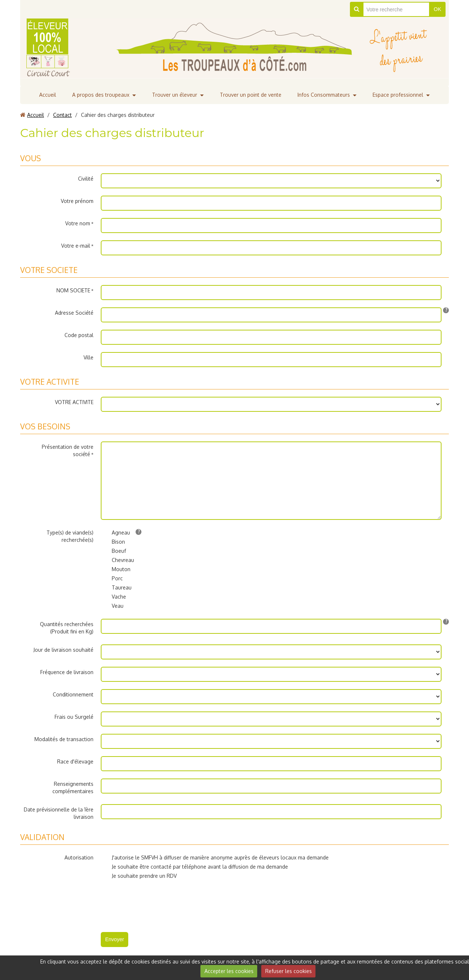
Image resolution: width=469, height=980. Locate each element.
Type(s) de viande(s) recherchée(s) (70, 536)
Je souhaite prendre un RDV (139, 876)
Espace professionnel (398, 95)
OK (437, 9)
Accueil (48, 95)
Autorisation (79, 857)
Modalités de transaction (64, 739)
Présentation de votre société (68, 450)
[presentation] (156, 903)
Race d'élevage (75, 761)
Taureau (116, 588)
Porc (112, 578)
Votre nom (78, 223)
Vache (113, 597)
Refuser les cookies (289, 971)
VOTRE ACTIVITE (74, 402)
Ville (88, 357)
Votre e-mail (76, 246)
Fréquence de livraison (67, 672)
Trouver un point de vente (251, 95)
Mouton (116, 569)
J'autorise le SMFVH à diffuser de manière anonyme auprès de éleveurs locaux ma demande (215, 858)
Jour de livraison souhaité (63, 650)
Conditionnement (73, 694)
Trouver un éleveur (175, 95)
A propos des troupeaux (101, 95)
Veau (112, 606)
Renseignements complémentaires (73, 787)
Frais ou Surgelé (74, 717)
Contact (62, 115)
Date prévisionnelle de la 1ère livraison (59, 813)
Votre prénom (77, 201)
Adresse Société (74, 313)
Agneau (115, 533)
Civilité (86, 179)
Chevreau (117, 560)
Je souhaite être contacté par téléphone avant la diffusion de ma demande (194, 867)
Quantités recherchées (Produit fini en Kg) (67, 628)
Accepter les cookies (229, 971)
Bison (113, 542)
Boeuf (113, 551)
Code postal (79, 335)
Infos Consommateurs (324, 95)
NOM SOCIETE (73, 290)
